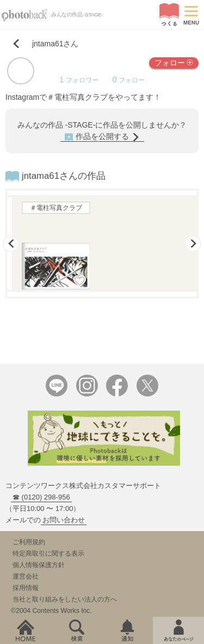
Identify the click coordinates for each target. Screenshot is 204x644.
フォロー (174, 62)
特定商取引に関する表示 (48, 553)
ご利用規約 (29, 542)
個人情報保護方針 (39, 565)
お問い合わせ (64, 520)
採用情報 (26, 588)
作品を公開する (102, 137)
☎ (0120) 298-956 (41, 497)
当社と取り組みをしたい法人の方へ (65, 599)
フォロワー (79, 80)
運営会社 (26, 576)
